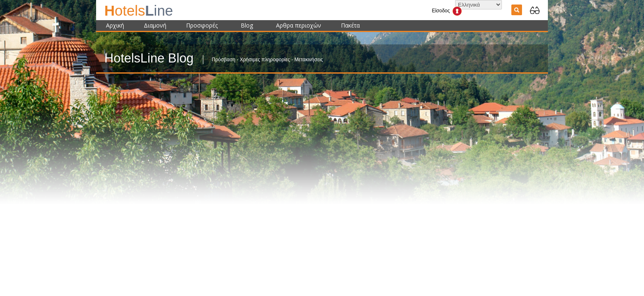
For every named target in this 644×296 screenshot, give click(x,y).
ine (139, 10)
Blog (247, 25)
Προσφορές (202, 25)
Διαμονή (155, 25)
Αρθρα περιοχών (299, 25)
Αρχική (115, 25)
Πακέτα (350, 25)
